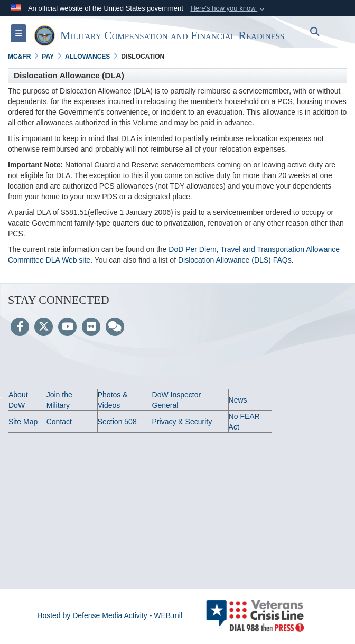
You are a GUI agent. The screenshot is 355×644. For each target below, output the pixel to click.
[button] (228, 8)
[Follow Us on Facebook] (20, 328)
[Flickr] (91, 328)
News (238, 400)
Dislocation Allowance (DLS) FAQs (235, 260)
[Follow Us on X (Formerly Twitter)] (44, 328)
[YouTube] (67, 328)
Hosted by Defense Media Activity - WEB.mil (110, 615)
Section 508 (117, 422)
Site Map (23, 422)
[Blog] (115, 328)
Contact (59, 422)
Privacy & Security (182, 422)
